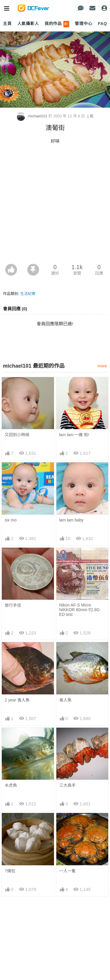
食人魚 (65, 700)
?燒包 (10, 871)
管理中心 (83, 24)
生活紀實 (28, 294)
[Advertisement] (55, 206)
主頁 (7, 24)
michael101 (32, 116)
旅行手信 (13, 605)
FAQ (103, 24)
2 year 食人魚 (17, 700)
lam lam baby (71, 520)
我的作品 (57, 24)
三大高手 (67, 785)
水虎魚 (11, 785)
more (102, 366)
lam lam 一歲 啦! (74, 435)
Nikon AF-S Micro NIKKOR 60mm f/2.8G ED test (79, 610)
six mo (11, 520)
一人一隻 (67, 871)
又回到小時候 (17, 435)
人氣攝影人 (28, 24)
